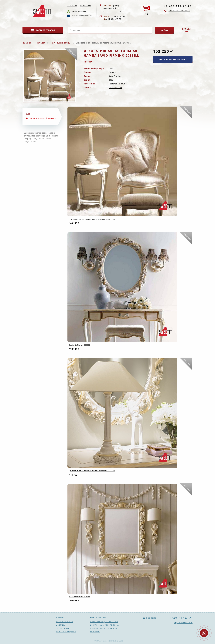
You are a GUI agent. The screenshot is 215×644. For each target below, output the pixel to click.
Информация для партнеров (104, 622)
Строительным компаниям (104, 628)
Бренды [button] (186, 29)
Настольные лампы (61, 43)
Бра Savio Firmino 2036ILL (80, 345)
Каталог (41, 43)
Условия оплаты (65, 622)
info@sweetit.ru (185, 623)
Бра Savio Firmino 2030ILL (80, 596)
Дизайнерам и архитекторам (105, 625)
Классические (115, 88)
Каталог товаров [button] (45, 30)
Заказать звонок (179, 11)
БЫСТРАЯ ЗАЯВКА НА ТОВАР (173, 59)
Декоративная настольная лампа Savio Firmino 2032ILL (92, 471)
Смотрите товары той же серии (42, 118)
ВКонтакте (151, 618)
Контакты (85, 6)
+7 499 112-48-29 (178, 6)
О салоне (72, 6)
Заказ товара (63, 628)
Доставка (61, 625)
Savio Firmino (115, 76)
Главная (27, 43)
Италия (112, 72)
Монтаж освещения (66, 632)
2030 (111, 80)
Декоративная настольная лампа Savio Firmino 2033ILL (92, 219)
